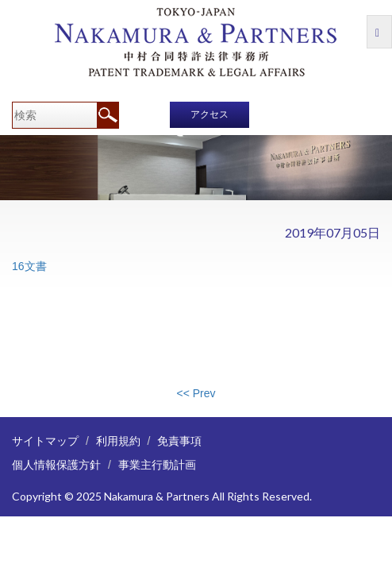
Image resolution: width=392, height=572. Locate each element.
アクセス (209, 114)
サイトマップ (45, 441)
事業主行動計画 (157, 464)
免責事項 (179, 441)
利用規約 (118, 441)
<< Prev (196, 393)
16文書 (29, 266)
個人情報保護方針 (56, 464)
